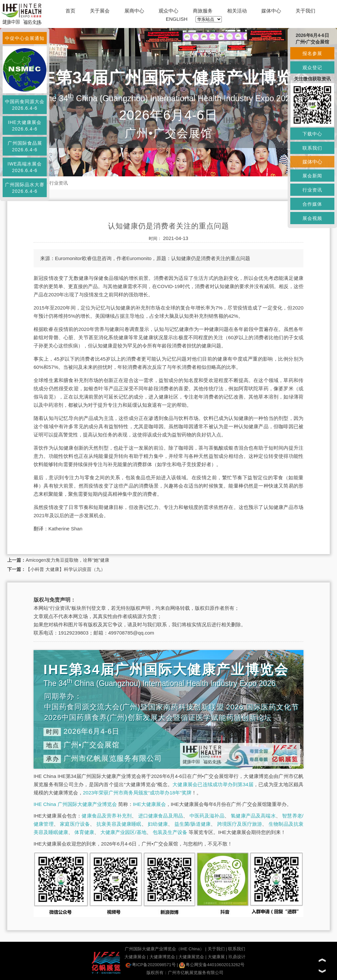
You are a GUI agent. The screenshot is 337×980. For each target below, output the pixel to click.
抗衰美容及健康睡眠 (119, 824)
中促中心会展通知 (25, 38)
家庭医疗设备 (75, 824)
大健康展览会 (191, 957)
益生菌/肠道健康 (193, 824)
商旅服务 (203, 11)
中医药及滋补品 (207, 816)
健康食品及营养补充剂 (107, 816)
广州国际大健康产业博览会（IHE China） (164, 949)
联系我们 (237, 949)
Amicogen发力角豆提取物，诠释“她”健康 (67, 560)
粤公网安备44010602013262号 (212, 965)
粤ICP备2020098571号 (151, 965)
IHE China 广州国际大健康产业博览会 (75, 804)
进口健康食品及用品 (161, 816)
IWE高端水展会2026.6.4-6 (25, 167)
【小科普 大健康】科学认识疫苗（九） (65, 569)
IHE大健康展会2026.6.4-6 (25, 126)
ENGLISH (177, 19)
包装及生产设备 (170, 832)
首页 (70, 11)
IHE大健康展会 (149, 804)
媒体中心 (271, 11)
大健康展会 (135, 957)
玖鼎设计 (237, 957)
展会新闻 (312, 176)
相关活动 (237, 11)
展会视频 (312, 218)
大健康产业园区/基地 (123, 832)
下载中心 (312, 134)
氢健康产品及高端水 (253, 816)
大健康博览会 (162, 957)
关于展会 (100, 11)
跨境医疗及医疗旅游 (240, 824)
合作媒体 (312, 204)
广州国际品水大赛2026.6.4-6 (25, 188)
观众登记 (312, 68)
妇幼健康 (158, 824)
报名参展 (312, 53)
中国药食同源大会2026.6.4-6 (25, 105)
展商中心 (134, 11)
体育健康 (84, 832)
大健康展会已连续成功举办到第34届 (213, 784)
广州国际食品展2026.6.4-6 (25, 146)
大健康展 (216, 957)
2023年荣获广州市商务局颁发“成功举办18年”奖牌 (137, 793)
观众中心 (168, 11)
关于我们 (305, 11)
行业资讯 (59, 183)
